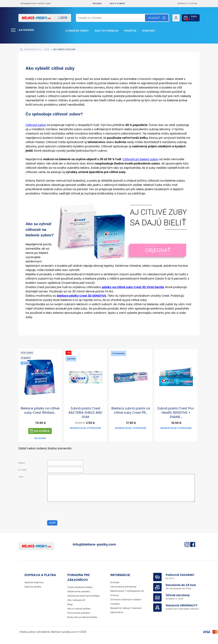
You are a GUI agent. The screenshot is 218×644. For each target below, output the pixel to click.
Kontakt (149, 31)
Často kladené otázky (80, 587)
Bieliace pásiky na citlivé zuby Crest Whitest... (40, 410)
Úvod (47, 50)
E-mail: (22, 470)
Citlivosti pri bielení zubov (141, 159)
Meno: (22, 463)
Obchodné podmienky (123, 587)
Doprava (182, 3)
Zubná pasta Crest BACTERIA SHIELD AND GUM (86, 413)
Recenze (97, 3)
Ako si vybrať (117, 3)
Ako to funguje (107, 31)
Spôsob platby (33, 587)
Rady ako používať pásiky (82, 617)
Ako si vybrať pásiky (79, 609)
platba (194, 3)
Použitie (130, 31)
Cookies (115, 604)
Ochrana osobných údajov (126, 599)
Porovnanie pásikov (79, 613)
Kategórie (26, 30)
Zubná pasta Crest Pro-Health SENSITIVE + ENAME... (176, 413)
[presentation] (74, 511)
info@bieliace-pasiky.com (36, 3)
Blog (70, 604)
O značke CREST (77, 31)
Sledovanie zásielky (79, 591)
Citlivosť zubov (36, 125)
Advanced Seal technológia (83, 596)
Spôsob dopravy (34, 582)
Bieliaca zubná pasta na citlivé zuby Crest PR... (131, 410)
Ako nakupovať (76, 600)
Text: (21, 477)
